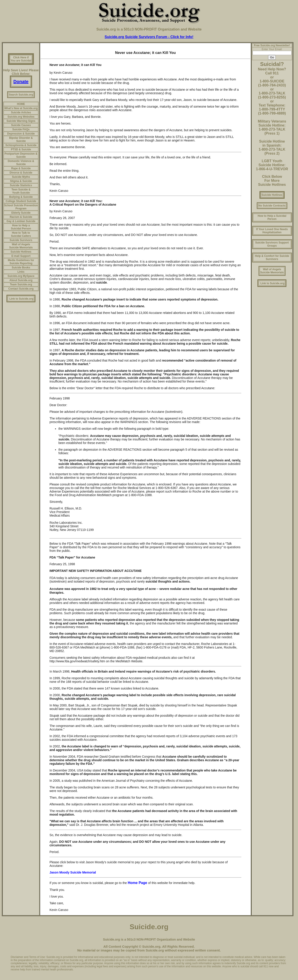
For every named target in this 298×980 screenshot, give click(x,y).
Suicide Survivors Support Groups (272, 244)
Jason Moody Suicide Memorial (73, 872)
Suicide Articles (21, 113)
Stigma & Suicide (21, 181)
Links (21, 272)
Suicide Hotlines (21, 252)
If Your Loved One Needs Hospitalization (272, 231)
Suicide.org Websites (21, 117)
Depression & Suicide (21, 134)
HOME (21, 104)
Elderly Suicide (21, 213)
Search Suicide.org (21, 95)
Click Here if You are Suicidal (21, 59)
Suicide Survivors (21, 240)
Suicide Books (21, 268)
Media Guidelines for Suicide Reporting (21, 262)
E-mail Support (21, 256)
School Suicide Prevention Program (21, 207)
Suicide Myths (21, 177)
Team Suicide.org (21, 284)
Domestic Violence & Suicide (21, 163)
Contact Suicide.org (21, 289)
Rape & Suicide (21, 168)
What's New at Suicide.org (21, 108)
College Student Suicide (21, 201)
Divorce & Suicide (21, 173)
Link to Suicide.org (21, 299)
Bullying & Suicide (21, 197)
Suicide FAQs (21, 129)
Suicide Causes (21, 125)
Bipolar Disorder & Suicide (21, 139)
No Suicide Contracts (272, 206)
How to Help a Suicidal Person (21, 227)
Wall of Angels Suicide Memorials (21, 246)
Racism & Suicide (21, 217)
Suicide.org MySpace (21, 276)
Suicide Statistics (21, 185)
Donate (21, 82)
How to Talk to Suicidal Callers (21, 234)
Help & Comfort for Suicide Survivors (272, 258)
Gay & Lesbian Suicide (21, 221)
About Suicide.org (21, 280)
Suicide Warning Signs (21, 121)
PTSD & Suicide (21, 149)
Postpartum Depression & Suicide (21, 155)
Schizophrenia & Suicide (21, 145)
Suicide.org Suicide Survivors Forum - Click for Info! (149, 37)
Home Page (138, 883)
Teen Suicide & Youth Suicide (21, 191)
